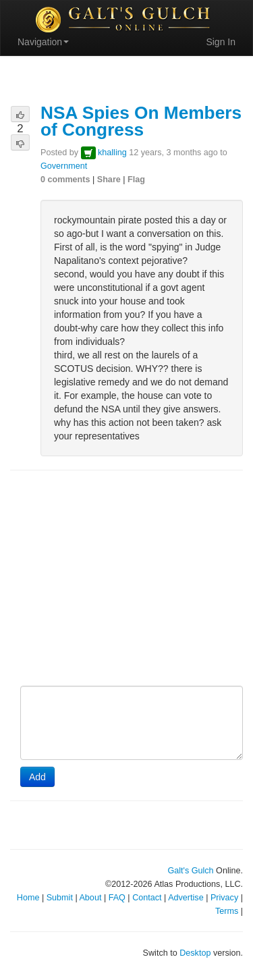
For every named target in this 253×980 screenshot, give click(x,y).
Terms (227, 911)
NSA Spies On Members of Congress (141, 121)
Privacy (224, 898)
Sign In (221, 42)
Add (37, 777)
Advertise (186, 898)
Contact (147, 898)
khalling (112, 153)
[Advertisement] (126, 579)
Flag (136, 180)
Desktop (195, 953)
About (90, 898)
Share (109, 180)
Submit (60, 898)
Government (64, 166)
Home (28, 898)
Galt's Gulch (190, 871)
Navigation (43, 42)
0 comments (65, 180)
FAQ (117, 898)
